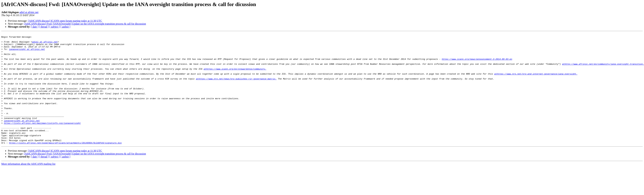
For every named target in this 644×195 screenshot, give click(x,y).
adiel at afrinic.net (29, 12)
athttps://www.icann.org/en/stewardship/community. (235, 76)
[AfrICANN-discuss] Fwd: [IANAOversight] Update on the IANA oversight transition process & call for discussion (85, 24)
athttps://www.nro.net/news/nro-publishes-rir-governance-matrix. (236, 88)
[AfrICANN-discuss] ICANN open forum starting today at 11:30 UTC (65, 21)
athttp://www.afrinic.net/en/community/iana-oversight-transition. (603, 70)
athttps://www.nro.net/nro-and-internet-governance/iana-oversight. (536, 82)
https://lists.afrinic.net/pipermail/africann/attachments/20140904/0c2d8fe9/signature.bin (65, 165)
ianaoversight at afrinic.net (27, 53)
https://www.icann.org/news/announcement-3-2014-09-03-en (477, 64)
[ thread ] (44, 27)
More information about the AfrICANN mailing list (28, 186)
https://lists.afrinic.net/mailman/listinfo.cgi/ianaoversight (42, 141)
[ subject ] (55, 27)
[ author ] (65, 27)
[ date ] (35, 27)
